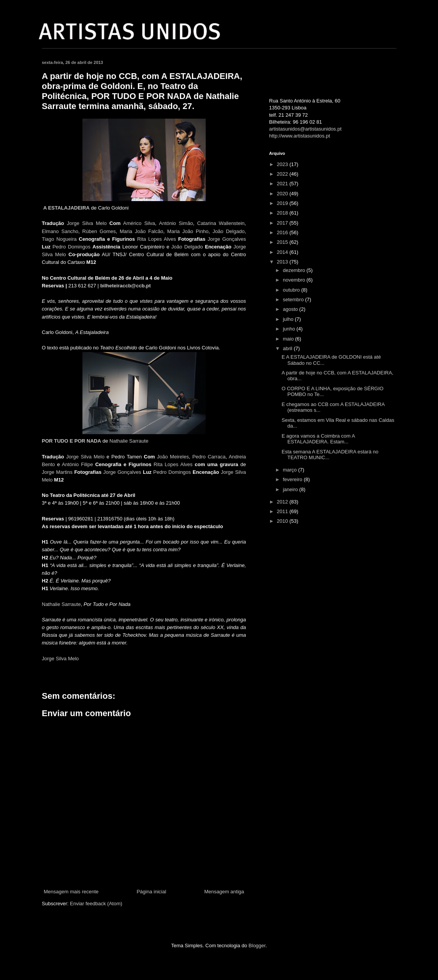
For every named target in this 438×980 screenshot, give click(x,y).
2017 (283, 223)
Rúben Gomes (99, 231)
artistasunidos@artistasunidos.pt (305, 129)
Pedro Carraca (209, 457)
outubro (292, 290)
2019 (283, 203)
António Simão (176, 223)
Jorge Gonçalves (227, 239)
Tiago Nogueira (59, 239)
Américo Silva (139, 223)
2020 (283, 194)
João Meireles (173, 457)
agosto (291, 309)
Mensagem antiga (224, 892)
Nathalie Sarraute (129, 441)
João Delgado (229, 231)
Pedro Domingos (71, 247)
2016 (283, 232)
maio (289, 339)
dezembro (295, 270)
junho (289, 329)
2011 (283, 511)
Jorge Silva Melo (87, 223)
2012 (283, 502)
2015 (283, 242)
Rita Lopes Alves (157, 239)
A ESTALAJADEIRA (66, 208)
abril (288, 348)
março (290, 470)
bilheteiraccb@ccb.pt (125, 286)
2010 (283, 521)
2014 (283, 252)
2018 (283, 213)
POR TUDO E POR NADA (72, 441)
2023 (283, 164)
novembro (295, 280)
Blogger (257, 946)
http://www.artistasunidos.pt (300, 136)
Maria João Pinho (188, 231)
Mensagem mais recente (71, 892)
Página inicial (152, 892)
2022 (283, 174)
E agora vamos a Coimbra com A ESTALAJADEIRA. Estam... (318, 439)
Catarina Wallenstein (221, 223)
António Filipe (78, 464)
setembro (294, 300)
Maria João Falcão (142, 231)
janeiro (291, 489)
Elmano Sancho (60, 231)
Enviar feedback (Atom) (96, 904)
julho (289, 319)
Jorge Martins (57, 472)
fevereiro (293, 479)
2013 (283, 262)
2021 (283, 184)
